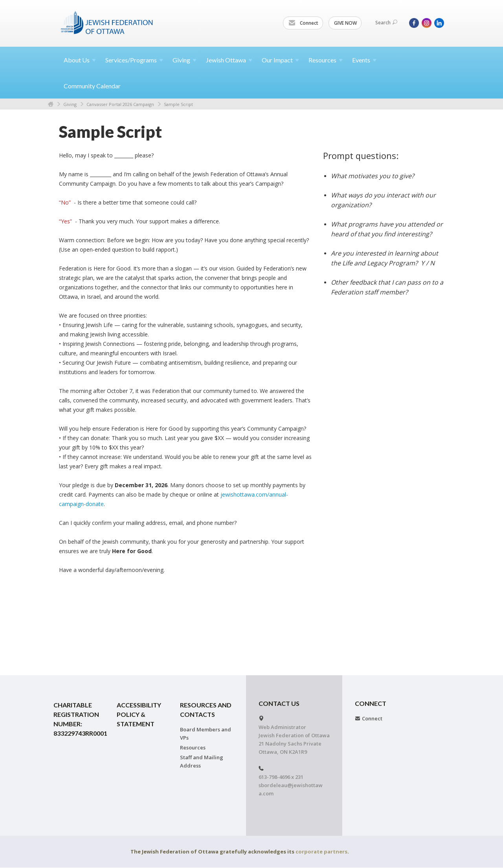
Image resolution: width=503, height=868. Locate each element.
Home (51, 104)
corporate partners (321, 852)
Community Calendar (92, 86)
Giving (70, 104)
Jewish (229, 60)
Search (386, 23)
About (80, 60)
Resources (193, 747)
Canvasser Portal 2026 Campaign (120, 104)
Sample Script (178, 104)
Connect (303, 23)
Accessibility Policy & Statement (139, 714)
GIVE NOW (345, 23)
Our (280, 60)
